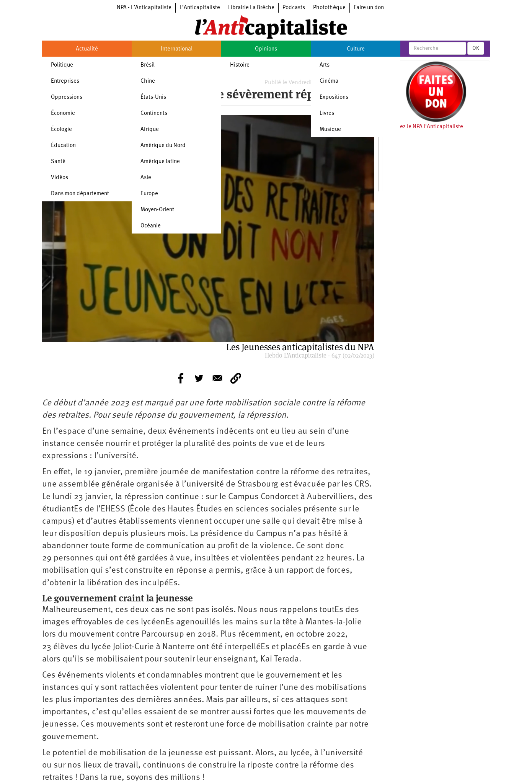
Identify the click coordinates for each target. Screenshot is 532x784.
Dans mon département (80, 194)
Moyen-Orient (157, 210)
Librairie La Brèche (251, 8)
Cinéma (329, 81)
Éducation (63, 146)
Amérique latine (160, 162)
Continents (154, 114)
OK (476, 48)
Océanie (151, 226)
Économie (63, 114)
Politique (62, 65)
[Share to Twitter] (199, 378)
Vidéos (60, 178)
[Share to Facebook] (181, 378)
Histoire (240, 65)
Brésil (148, 65)
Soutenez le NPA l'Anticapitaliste (423, 127)
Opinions (266, 49)
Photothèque (329, 8)
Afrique (150, 130)
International (177, 49)
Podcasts (294, 8)
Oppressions (67, 97)
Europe (149, 194)
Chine (148, 81)
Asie (146, 178)
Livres (327, 114)
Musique (330, 130)
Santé (58, 162)
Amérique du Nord (163, 146)
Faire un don (369, 8)
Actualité (87, 49)
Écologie (61, 130)
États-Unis (153, 97)
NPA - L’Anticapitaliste (144, 8)
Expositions (334, 97)
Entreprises (65, 81)
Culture (356, 49)
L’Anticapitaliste (200, 8)
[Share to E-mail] (217, 378)
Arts (325, 65)
